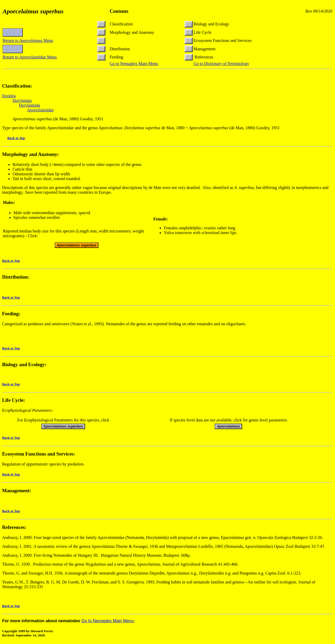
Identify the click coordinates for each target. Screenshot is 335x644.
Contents (119, 11)
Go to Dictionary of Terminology (221, 64)
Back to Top (16, 138)
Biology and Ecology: (24, 364)
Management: (17, 491)
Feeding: (11, 314)
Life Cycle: (14, 401)
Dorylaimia (22, 101)
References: (14, 528)
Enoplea (9, 96)
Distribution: (16, 277)
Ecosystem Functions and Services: (39, 455)
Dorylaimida (29, 105)
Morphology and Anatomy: (30, 154)
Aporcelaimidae (40, 110)
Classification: (17, 86)
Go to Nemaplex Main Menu (134, 64)
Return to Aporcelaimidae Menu (30, 57)
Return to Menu (28, 40)
